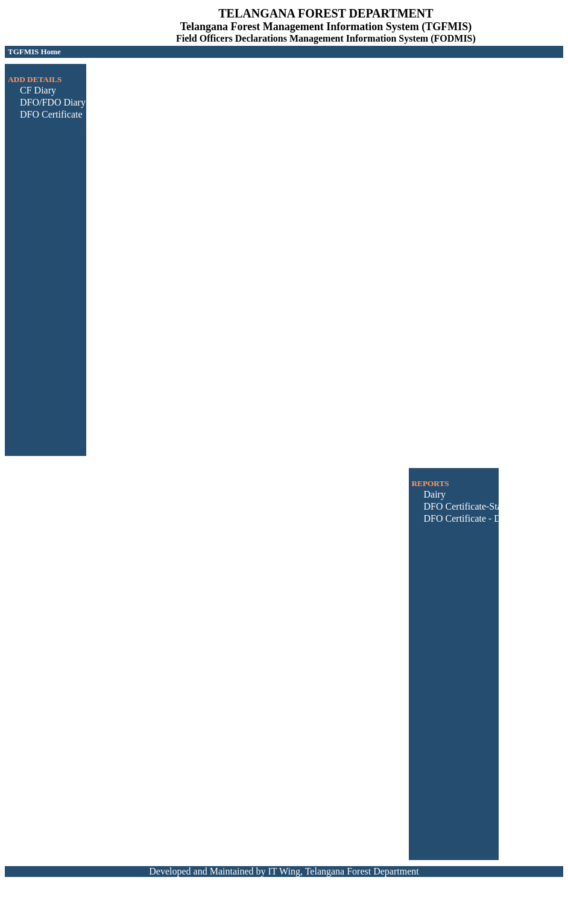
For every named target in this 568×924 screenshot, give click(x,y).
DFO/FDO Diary (53, 102)
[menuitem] (34, 52)
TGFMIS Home (34, 52)
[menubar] (34, 52)
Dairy (435, 494)
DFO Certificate (51, 114)
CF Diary (38, 90)
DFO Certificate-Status (469, 506)
